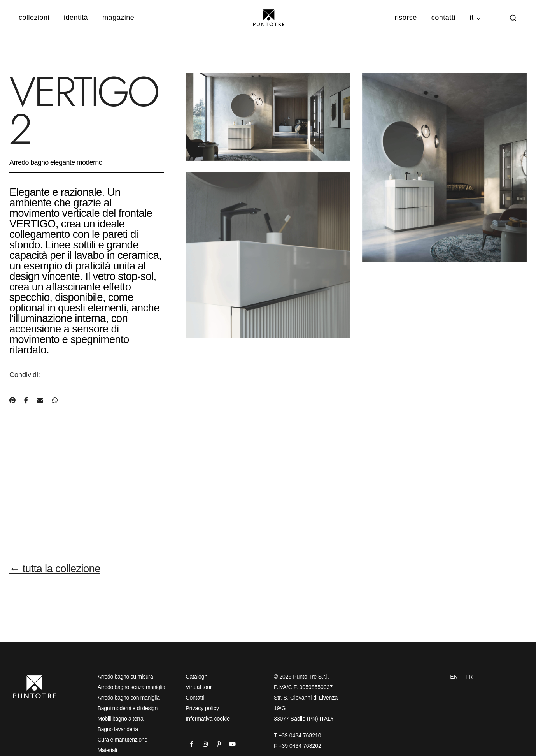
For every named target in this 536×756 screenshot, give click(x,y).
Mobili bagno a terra (121, 719)
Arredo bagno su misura (125, 677)
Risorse (406, 18)
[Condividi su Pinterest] (12, 400)
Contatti (443, 18)
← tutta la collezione (55, 569)
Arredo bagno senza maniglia (131, 687)
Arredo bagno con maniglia (129, 698)
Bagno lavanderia (118, 729)
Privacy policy (202, 708)
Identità (76, 18)
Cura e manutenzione (123, 740)
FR (469, 677)
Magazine (118, 18)
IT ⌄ (476, 18)
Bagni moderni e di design (128, 708)
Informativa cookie (208, 719)
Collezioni (34, 18)
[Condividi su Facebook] (26, 400)
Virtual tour (199, 687)
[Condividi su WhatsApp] (55, 400)
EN (454, 677)
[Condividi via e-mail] (40, 400)
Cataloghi (197, 677)
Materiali (107, 750)
